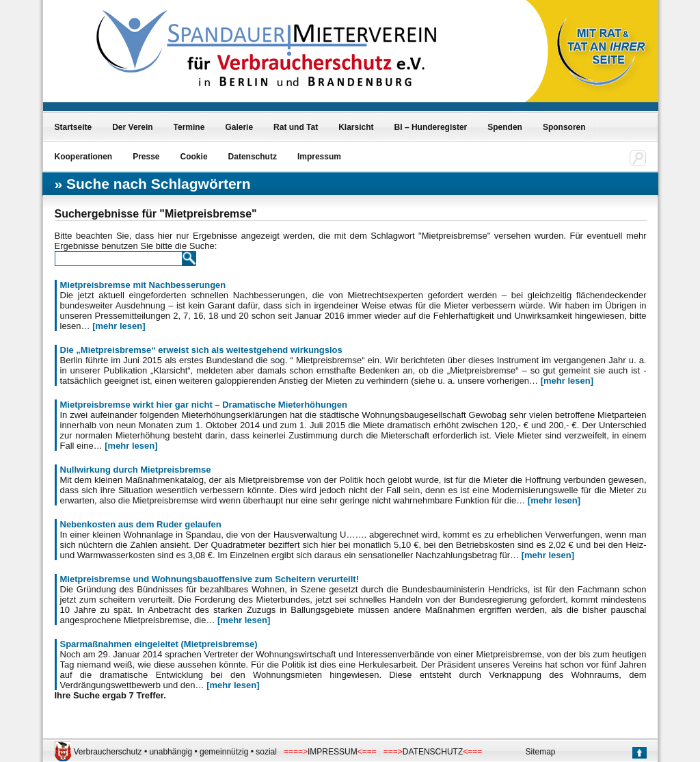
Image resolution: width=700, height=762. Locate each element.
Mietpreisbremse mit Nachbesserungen (143, 285)
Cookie (194, 157)
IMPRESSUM (333, 752)
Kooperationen (84, 157)
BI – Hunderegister (431, 127)
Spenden (505, 127)
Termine (189, 127)
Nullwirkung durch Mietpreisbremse (136, 470)
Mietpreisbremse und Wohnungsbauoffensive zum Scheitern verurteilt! (210, 579)
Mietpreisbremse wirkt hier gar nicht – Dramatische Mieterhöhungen (204, 405)
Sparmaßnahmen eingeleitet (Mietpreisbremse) (159, 644)
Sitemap (541, 752)
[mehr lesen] (119, 326)
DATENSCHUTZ (433, 752)
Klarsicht (356, 127)
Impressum (319, 157)
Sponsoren (564, 127)
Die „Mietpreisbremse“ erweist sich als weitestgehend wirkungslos (201, 350)
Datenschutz (253, 157)
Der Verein (132, 127)
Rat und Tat (296, 127)
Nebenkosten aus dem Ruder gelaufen (141, 524)
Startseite (73, 127)
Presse (146, 157)
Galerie (239, 127)
